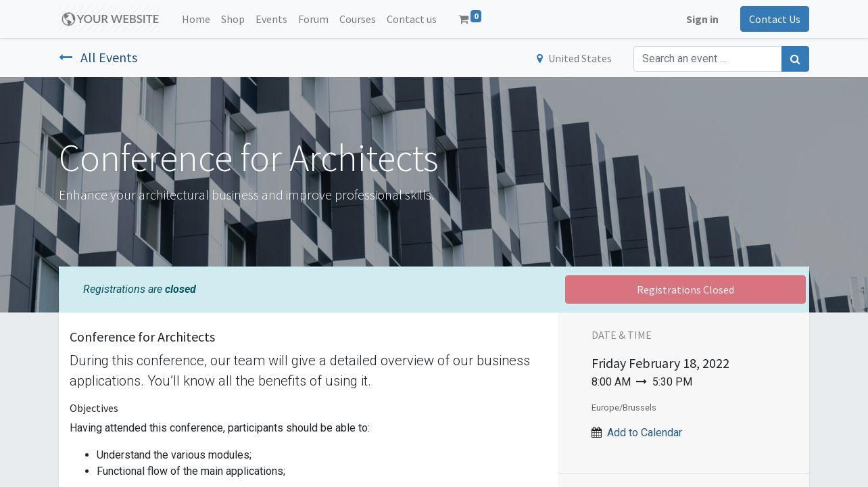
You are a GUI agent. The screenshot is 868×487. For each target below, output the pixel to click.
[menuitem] (196, 19)
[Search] (795, 59)
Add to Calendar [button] (645, 433)
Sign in (702, 19)
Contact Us (775, 19)
